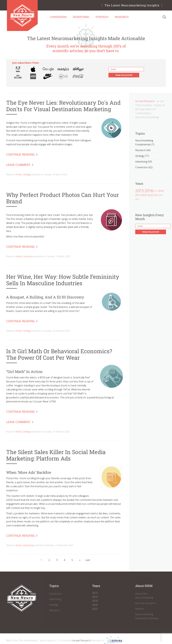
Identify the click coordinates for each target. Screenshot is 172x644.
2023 (156, 195)
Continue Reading (20, 154)
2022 (150, 195)
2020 (144, 195)
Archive (19, 174)
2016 (149, 191)
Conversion (58, 17)
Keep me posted (124, 75)
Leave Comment (18, 165)
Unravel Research (145, 101)
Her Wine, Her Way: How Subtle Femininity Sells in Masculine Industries (63, 280)
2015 (140, 191)
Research (122, 17)
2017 (156, 191)
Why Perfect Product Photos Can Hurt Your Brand (63, 198)
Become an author (146, 603)
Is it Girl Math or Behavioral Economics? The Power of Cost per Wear (59, 354)
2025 (137, 199)
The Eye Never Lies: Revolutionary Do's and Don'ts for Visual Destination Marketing (63, 106)
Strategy (102, 17)
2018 (161, 191)
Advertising (81, 17)
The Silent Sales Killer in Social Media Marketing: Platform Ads (56, 455)
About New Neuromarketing (144, 596)
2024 (160, 195)
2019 (138, 195)
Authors (140, 609)
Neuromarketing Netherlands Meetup (147, 616)
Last (88, 560)
